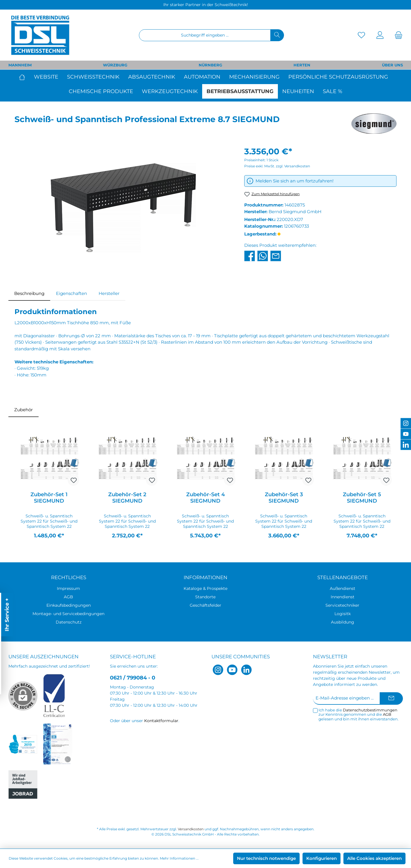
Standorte (205, 597)
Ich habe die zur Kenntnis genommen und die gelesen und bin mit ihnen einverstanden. (359, 715)
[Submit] (391, 698)
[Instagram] (218, 670)
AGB (68, 597)
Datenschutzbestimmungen (370, 710)
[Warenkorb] (397, 35)
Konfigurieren (322, 858)
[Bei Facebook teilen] (250, 255)
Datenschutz (69, 622)
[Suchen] (277, 35)
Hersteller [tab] (109, 293)
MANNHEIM (20, 65)
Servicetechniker (342, 605)
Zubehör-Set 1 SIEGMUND (49, 498)
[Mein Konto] (380, 35)
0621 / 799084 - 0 (133, 678)
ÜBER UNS (392, 65)
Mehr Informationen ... (179, 858)
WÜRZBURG (115, 65)
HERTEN (302, 65)
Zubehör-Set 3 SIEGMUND (284, 498)
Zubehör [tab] (23, 410)
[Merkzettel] (361, 35)
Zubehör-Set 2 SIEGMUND (127, 498)
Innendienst (343, 597)
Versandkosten (191, 829)
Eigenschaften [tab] (71, 293)
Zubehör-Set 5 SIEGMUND (362, 498)
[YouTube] (232, 670)
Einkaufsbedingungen (69, 605)
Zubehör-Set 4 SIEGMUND (205, 498)
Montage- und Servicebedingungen (68, 614)
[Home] (24, 77)
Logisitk (343, 614)
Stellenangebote (343, 577)
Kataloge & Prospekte (205, 588)
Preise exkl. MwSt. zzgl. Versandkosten (277, 166)
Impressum (68, 588)
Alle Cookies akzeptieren (374, 858)
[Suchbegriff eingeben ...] (205, 35)
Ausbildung (343, 622)
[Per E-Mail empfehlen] (276, 255)
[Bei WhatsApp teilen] (263, 255)
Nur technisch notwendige (266, 858)
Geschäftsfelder (205, 605)
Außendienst (343, 588)
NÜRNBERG (210, 65)
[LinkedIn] (246, 670)
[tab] (29, 294)
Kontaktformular (161, 721)
